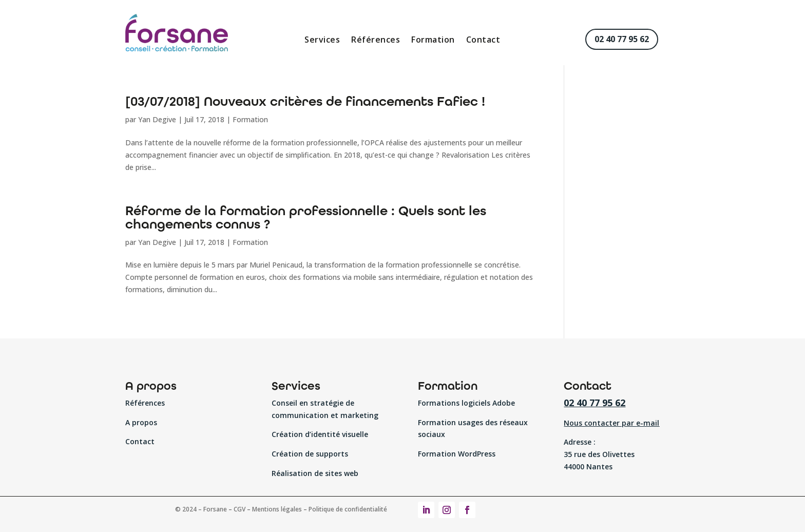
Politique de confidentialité (348, 509)
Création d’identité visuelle (320, 434)
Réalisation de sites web (315, 473)
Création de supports (310, 454)
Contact (483, 41)
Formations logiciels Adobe (466, 403)
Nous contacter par (611, 423)
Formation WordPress (457, 454)
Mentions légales (277, 509)
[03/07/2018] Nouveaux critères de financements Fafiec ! (305, 101)
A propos (141, 422)
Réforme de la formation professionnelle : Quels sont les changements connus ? (306, 217)
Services (322, 41)
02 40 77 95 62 (622, 39)
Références (376, 41)
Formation (433, 41)
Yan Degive (157, 119)
